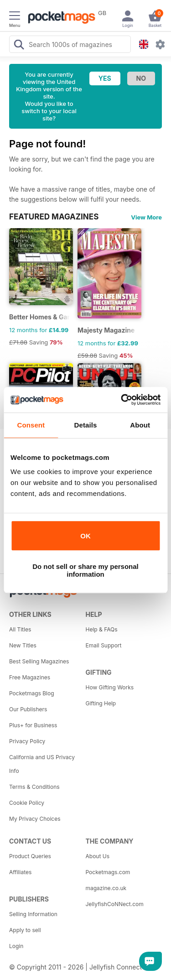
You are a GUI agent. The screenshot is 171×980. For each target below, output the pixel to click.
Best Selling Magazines (39, 661)
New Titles (23, 645)
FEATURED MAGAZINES (54, 217)
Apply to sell (25, 930)
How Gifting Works (110, 687)
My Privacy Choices (35, 819)
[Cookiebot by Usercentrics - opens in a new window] (122, 400)
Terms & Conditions (34, 787)
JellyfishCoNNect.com (115, 904)
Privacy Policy (27, 741)
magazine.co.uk (106, 888)
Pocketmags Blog (32, 693)
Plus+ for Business (33, 725)
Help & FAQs (102, 629)
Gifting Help (101, 703)
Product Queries (30, 856)
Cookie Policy (27, 803)
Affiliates (20, 872)
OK (85, 536)
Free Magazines (30, 677)
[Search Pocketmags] (19, 46)
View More (146, 217)
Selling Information (33, 914)
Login (16, 946)
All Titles (20, 629)
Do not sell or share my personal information (85, 570)
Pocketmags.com (108, 872)
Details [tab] (86, 425)
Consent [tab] (31, 425)
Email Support (104, 645)
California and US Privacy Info (42, 764)
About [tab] (140, 425)
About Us (98, 856)
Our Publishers (28, 709)
